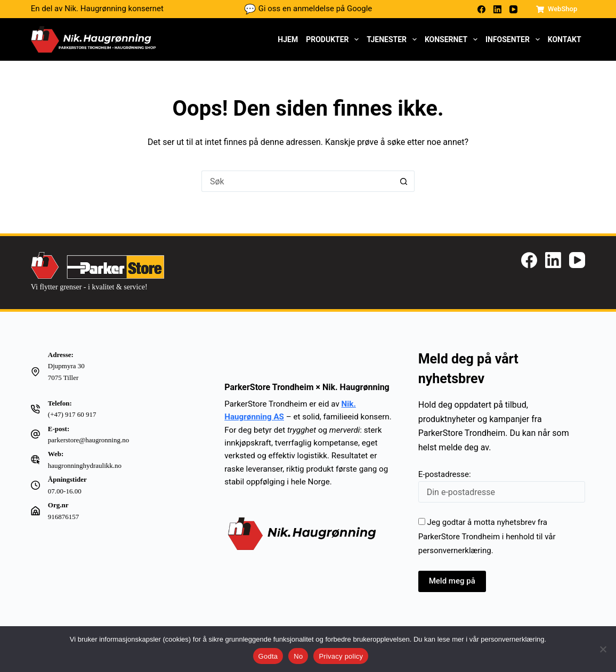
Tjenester (394, 39)
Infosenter (514, 39)
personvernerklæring (455, 550)
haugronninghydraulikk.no (85, 465)
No (298, 656)
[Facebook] (481, 9)
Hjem (288, 39)
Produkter (334, 39)
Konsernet (453, 39)
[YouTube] (513, 9)
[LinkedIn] (497, 9)
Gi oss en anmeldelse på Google (308, 9)
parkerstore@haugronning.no (88, 440)
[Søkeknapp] (404, 181)
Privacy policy (341, 656)
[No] (603, 649)
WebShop (557, 9)
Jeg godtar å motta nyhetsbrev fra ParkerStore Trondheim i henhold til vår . (487, 536)
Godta (268, 656)
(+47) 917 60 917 (72, 414)
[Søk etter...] (297, 181)
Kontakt (565, 39)
